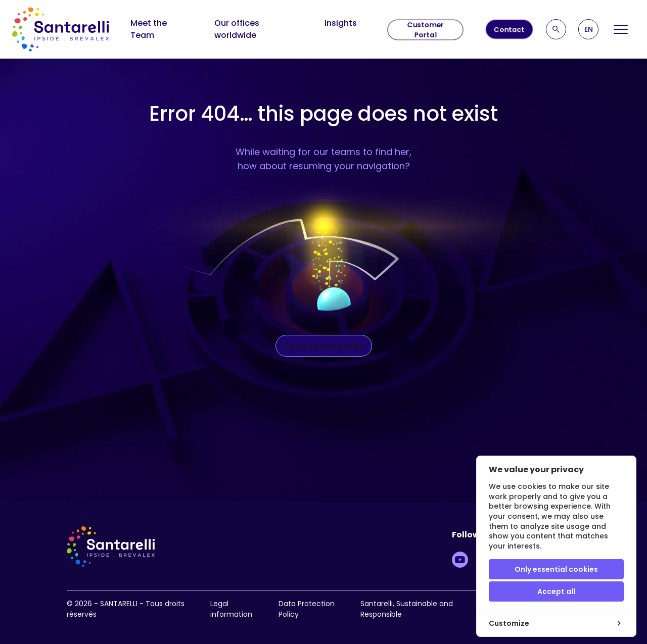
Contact (509, 29)
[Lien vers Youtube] (460, 560)
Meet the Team (149, 29)
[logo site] (61, 29)
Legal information (231, 609)
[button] (588, 29)
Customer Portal (426, 30)
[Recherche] (556, 29)
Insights (341, 23)
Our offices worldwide (237, 29)
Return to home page (324, 345)
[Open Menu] (621, 29)
